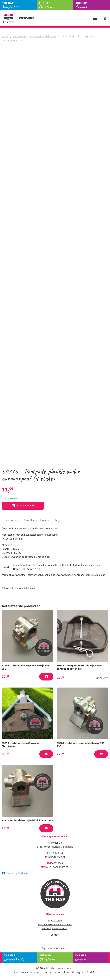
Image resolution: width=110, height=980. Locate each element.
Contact (55, 935)
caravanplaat (19, 575)
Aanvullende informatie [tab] (36, 520)
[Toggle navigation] (95, 18)
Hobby (17, 569)
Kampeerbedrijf (19, 5)
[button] (46, 677)
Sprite (31, 569)
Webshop (18, 18)
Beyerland (26, 565)
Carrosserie (19, 37)
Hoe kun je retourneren (54, 928)
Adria (16, 565)
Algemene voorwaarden (55, 948)
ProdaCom (92, 972)
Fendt (91, 565)
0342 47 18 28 (56, 853)
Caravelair (48, 565)
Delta (58, 565)
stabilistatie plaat (95, 575)
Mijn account (55, 921)
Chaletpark (56, 5)
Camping (93, 5)
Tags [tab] (57, 520)
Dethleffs (67, 565)
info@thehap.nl (56, 857)
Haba (98, 565)
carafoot (6, 575)
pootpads (79, 575)
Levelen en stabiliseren (43, 37)
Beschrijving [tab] (11, 520)
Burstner (37, 565)
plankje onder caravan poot (57, 575)
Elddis (77, 565)
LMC (24, 569)
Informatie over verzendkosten (55, 925)
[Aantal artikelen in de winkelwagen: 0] (105, 18)
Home (5, 37)
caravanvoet (34, 575)
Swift (38, 569)
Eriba (84, 565)
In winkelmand (23, 506)
